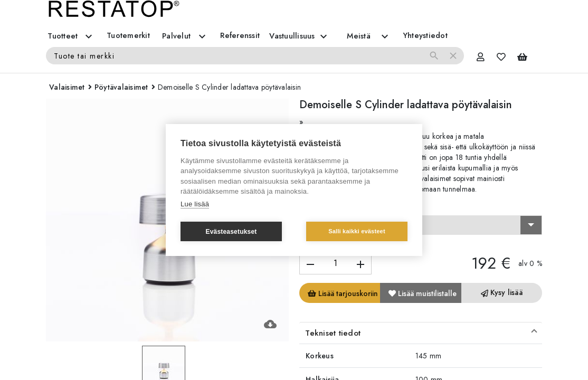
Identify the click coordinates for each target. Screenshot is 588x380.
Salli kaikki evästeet (357, 231)
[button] (421, 333)
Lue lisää (195, 204)
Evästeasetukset (231, 232)
